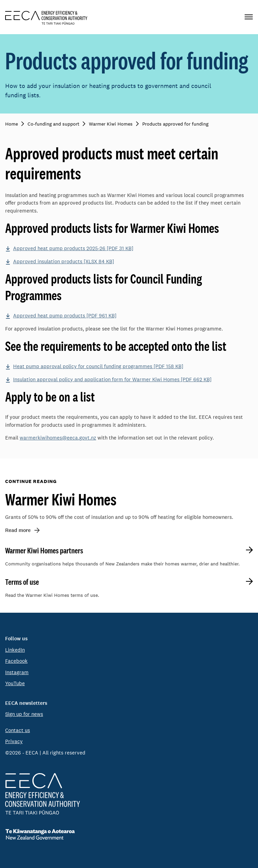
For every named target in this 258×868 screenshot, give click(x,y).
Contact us (18, 730)
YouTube (15, 683)
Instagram (17, 672)
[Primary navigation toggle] (249, 17)
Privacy (14, 741)
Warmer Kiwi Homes (61, 499)
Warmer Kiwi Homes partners (44, 551)
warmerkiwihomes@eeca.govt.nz (58, 438)
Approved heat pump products (65, 315)
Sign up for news (24, 714)
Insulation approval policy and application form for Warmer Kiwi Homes (112, 379)
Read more (18, 530)
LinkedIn (15, 650)
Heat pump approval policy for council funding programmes (98, 366)
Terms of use (22, 582)
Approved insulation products (64, 261)
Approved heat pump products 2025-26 (73, 248)
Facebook (16, 661)
